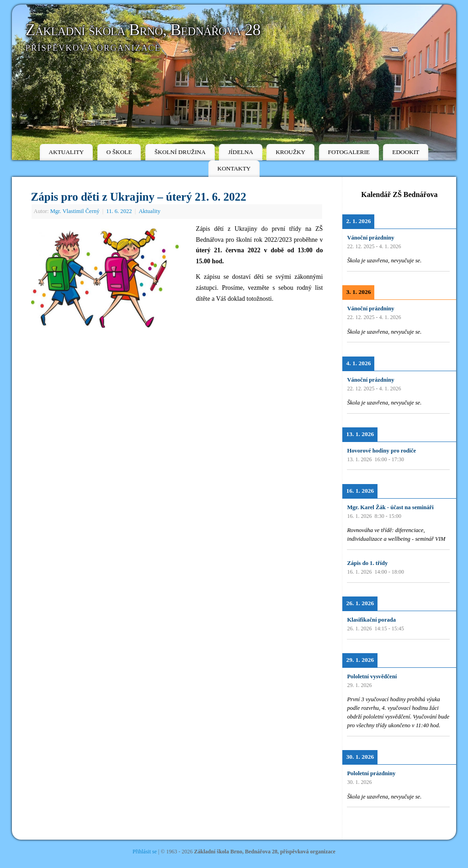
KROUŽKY (290, 152)
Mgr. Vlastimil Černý (75, 211)
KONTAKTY (234, 168)
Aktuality (149, 211)
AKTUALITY (66, 152)
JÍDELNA (241, 152)
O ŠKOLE (119, 152)
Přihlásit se (145, 852)
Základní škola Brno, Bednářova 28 (143, 30)
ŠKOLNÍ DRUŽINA (180, 152)
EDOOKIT (406, 152)
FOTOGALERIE (349, 152)
